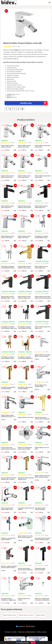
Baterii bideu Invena (10, 615)
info (15, 150)
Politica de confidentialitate (27, 632)
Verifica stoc (34, 103)
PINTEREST (31, 627)
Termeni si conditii (11, 632)
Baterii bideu (41, 615)
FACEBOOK (21, 627)
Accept (33, 642)
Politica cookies (41, 632)
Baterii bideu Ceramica (26, 615)
